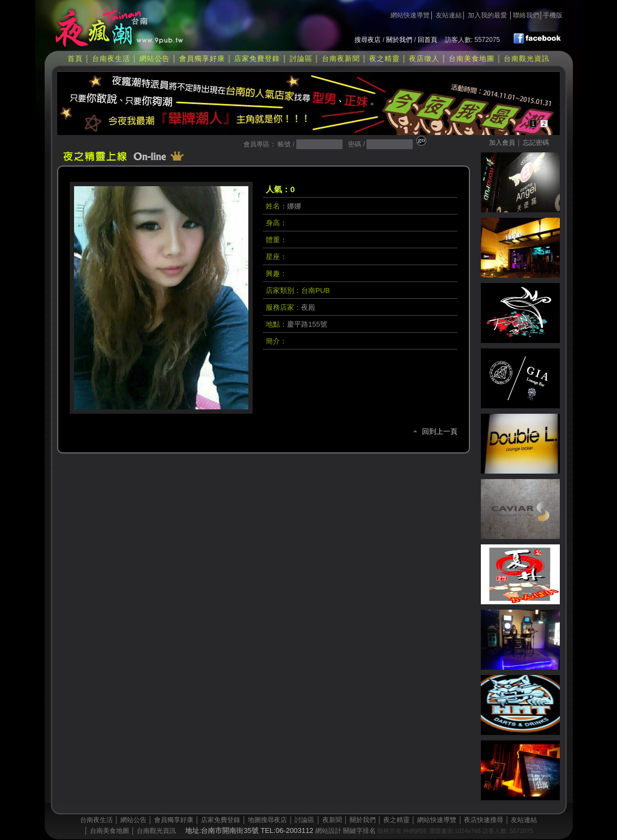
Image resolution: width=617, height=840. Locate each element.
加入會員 (502, 143)
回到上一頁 (440, 431)
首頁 (75, 59)
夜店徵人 (424, 59)
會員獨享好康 (202, 59)
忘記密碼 (536, 143)
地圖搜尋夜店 (267, 820)
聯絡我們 (526, 15)
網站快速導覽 (410, 15)
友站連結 (449, 15)
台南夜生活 (111, 59)
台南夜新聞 (341, 59)
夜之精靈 (384, 59)
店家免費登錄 (257, 59)
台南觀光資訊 (527, 59)
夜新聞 (332, 820)
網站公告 (155, 59)
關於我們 (399, 40)
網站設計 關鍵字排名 (346, 831)
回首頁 (427, 40)
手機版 (553, 15)
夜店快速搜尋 (484, 820)
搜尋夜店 (368, 40)
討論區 (301, 59)
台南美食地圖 (472, 59)
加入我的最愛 (487, 15)
